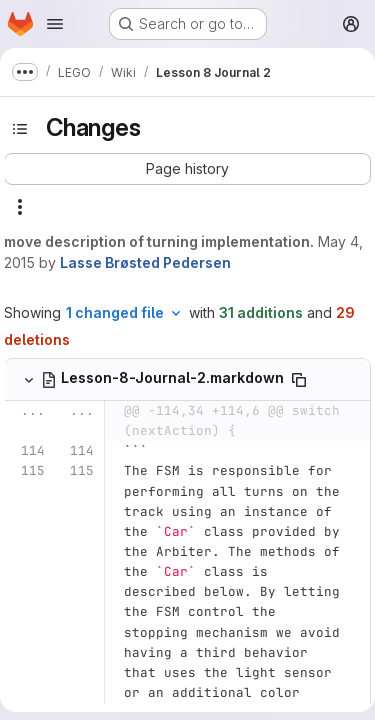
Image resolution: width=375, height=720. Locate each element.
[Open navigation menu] (55, 24)
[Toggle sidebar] (20, 129)
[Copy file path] (299, 380)
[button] (187, 169)
